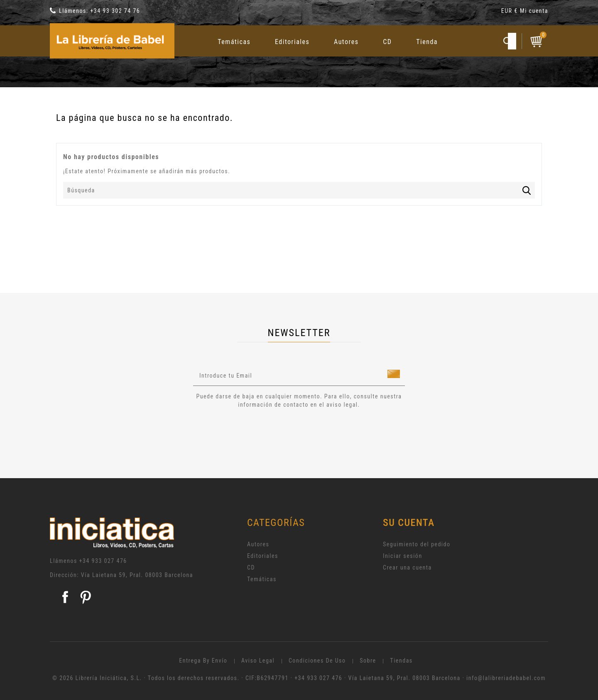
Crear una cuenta (407, 567)
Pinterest (86, 597)
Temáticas (234, 42)
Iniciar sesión (403, 556)
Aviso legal (258, 661)
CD (387, 42)
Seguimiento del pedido (417, 544)
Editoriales (292, 42)
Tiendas (401, 661)
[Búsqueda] (299, 190)
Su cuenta (409, 523)
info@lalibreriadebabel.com (506, 678)
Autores (346, 42)
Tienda (427, 42)
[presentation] (262, 432)
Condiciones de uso (317, 661)
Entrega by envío (203, 661)
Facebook (65, 597)
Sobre (368, 661)
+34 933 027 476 (103, 561)
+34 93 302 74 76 (115, 11)
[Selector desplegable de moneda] (511, 12)
